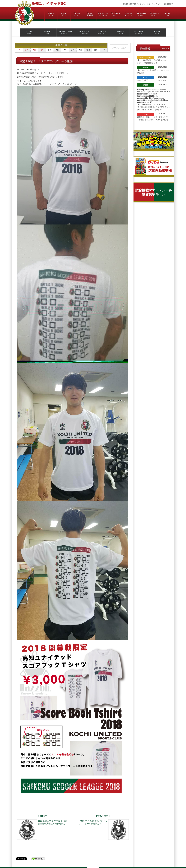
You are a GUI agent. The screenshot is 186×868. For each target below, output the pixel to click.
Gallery (139, 32)
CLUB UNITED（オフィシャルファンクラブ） (142, 4)
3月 (34, 50)
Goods (168, 14)
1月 (19, 50)
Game (90, 14)
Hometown (66, 32)
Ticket (77, 14)
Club (64, 14)
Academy (142, 14)
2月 (27, 50)
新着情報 (145, 49)
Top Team (116, 14)
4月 (42, 50)
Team (29, 32)
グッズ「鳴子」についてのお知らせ (152, 80)
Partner (154, 14)
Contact (168, 4)
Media (120, 32)
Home (51, 14)
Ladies (129, 14)
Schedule (103, 14)
